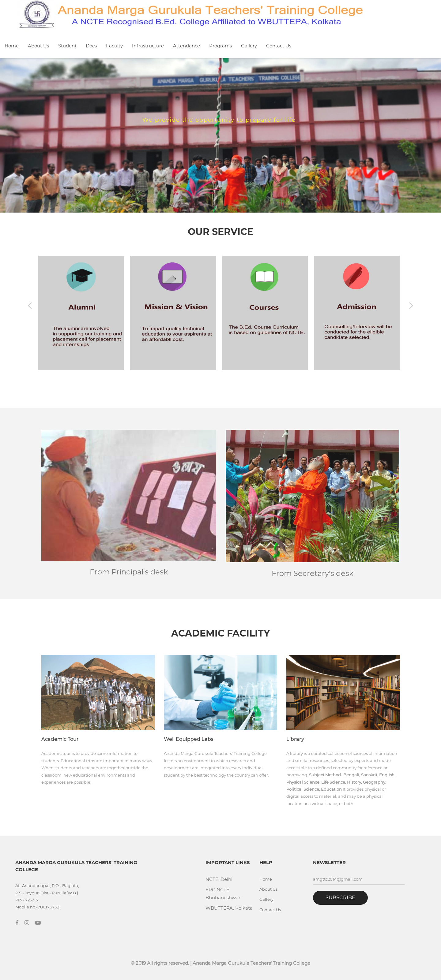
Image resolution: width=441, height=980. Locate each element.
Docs (91, 46)
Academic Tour (60, 739)
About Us (38, 46)
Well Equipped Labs (189, 739)
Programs (221, 46)
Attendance (187, 46)
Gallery (249, 46)
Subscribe (340, 898)
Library (295, 739)
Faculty (114, 46)
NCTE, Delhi (219, 879)
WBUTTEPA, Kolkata (229, 908)
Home (12, 46)
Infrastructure (148, 46)
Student (67, 46)
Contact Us (279, 46)
